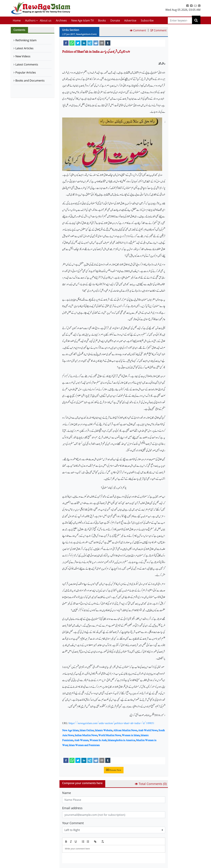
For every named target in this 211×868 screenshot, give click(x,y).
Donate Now (114, 770)
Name (67, 793)
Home (17, 20)
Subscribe (147, 20)
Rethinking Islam (26, 40)
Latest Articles (24, 48)
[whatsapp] (72, 43)
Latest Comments (27, 64)
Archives (61, 20)
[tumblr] (108, 43)
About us (46, 20)
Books (102, 20)
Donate (115, 20)
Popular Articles (26, 72)
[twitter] (78, 43)
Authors (30, 20)
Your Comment (73, 823)
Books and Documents (30, 81)
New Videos (23, 56)
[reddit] (96, 43)
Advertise (130, 20)
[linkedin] (84, 43)
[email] (102, 43)
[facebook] (66, 43)
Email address (72, 808)
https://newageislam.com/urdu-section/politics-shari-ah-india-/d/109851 (112, 723)
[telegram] (90, 43)
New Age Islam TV (83, 20)
